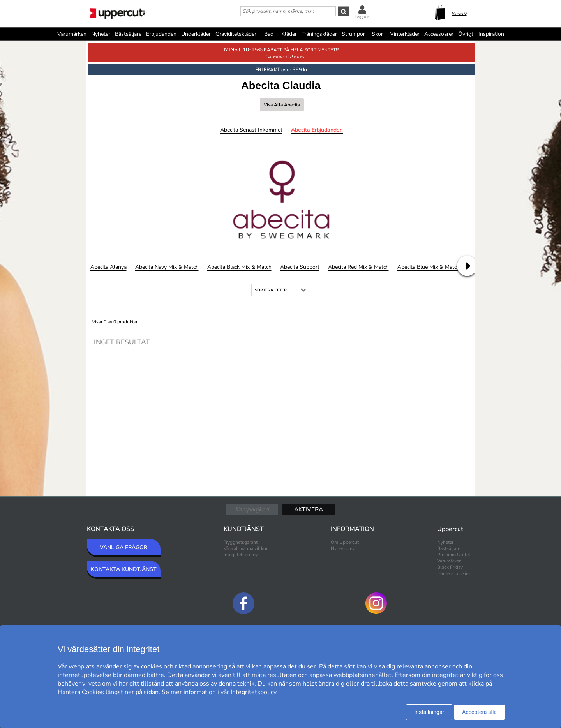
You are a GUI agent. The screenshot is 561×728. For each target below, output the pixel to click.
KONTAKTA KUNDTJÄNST (124, 569)
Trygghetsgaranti (241, 542)
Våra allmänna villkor (246, 548)
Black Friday (450, 567)
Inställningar (429, 712)
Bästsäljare (128, 34)
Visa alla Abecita (282, 105)
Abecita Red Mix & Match (358, 267)
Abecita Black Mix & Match (239, 267)
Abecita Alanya (108, 267)
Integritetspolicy (241, 555)
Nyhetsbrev (343, 548)
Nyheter (101, 34)
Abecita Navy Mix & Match (167, 267)
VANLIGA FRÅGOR (123, 547)
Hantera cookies (454, 573)
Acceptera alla (479, 712)
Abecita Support (300, 267)
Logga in (362, 17)
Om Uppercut (345, 542)
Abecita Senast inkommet (251, 130)
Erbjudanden (161, 34)
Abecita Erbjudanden (317, 130)
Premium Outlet (454, 555)
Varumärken (72, 34)
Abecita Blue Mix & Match (429, 267)
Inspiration (491, 34)
